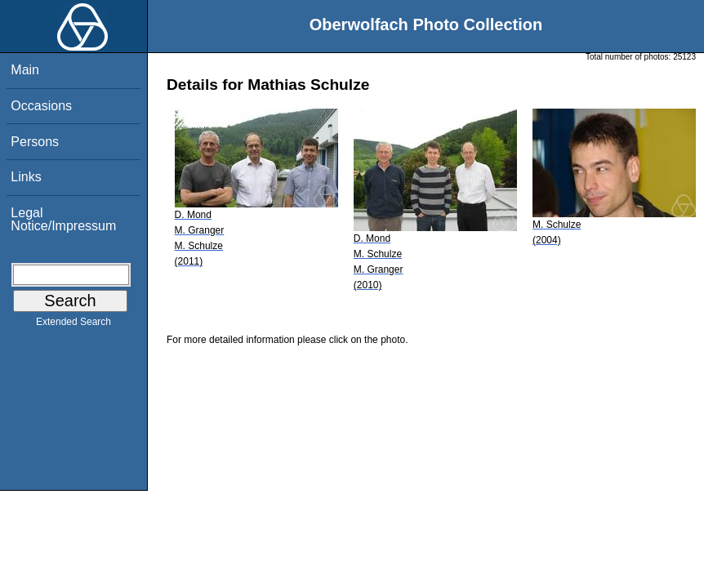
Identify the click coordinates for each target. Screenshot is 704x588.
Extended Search (74, 325)
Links (26, 177)
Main (25, 70)
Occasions (41, 106)
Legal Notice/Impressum (63, 219)
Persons (35, 142)
